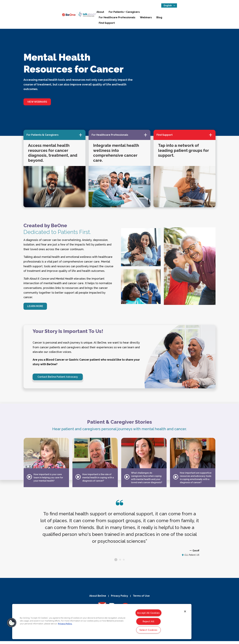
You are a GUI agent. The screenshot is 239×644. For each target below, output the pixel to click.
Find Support (219, 13)
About (99, 13)
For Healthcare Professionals (161, 13)
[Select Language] (219, 7)
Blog (203, 13)
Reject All (148, 621)
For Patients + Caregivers (123, 13)
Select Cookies (148, 630)
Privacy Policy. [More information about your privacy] (65, 624)
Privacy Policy (120, 599)
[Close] (185, 611)
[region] (102, 622)
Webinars (190, 13)
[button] (12, 623)
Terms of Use (143, 599)
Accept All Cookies (148, 613)
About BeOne (96, 599)
